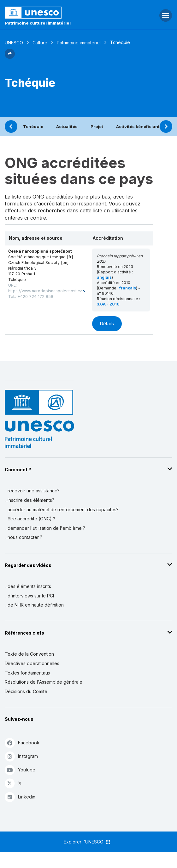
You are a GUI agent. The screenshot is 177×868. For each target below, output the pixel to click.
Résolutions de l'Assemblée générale (44, 682)
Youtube (20, 770)
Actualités (67, 126)
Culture (40, 43)
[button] (10, 57)
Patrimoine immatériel (79, 43)
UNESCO (14, 43)
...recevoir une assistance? (32, 491)
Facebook (22, 743)
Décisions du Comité (26, 691)
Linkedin (20, 797)
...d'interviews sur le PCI (29, 596)
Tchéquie (33, 126)
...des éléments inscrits (28, 586)
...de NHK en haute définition (34, 605)
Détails (107, 324)
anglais (104, 277)
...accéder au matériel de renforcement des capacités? (62, 510)
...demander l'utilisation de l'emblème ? (45, 528)
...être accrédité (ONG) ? (30, 519)
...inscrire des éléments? (29, 500)
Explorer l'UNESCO (87, 842)
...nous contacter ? (24, 537)
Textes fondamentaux (28, 673)
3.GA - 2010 (108, 304)
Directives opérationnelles (32, 663)
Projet (97, 126)
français (128, 288)
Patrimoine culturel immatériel (38, 23)
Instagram (21, 756)
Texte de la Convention (29, 654)
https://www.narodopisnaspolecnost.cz (45, 291)
